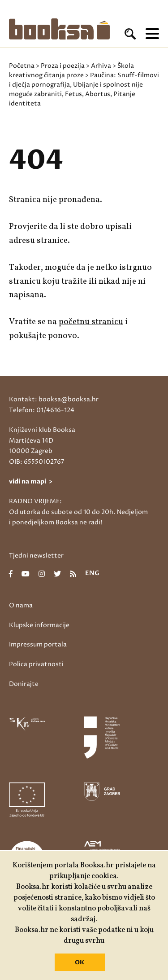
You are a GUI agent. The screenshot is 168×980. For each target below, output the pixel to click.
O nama (21, 605)
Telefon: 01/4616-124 (42, 410)
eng (92, 574)
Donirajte (24, 684)
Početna (22, 66)
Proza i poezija (63, 66)
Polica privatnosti (36, 664)
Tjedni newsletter (36, 556)
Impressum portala (38, 644)
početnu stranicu (91, 322)
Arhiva (101, 66)
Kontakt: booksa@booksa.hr (54, 399)
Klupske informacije (39, 625)
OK (80, 962)
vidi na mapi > (31, 481)
